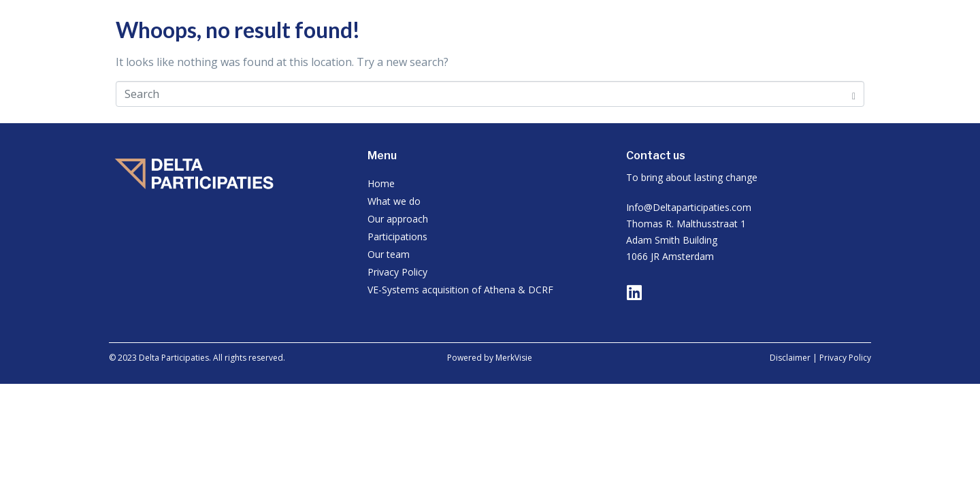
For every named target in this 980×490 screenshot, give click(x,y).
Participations (397, 236)
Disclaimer (790, 358)
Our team (389, 254)
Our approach (398, 219)
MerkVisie (514, 358)
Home (381, 183)
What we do (394, 201)
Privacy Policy (397, 272)
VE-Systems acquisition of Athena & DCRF (460, 290)
